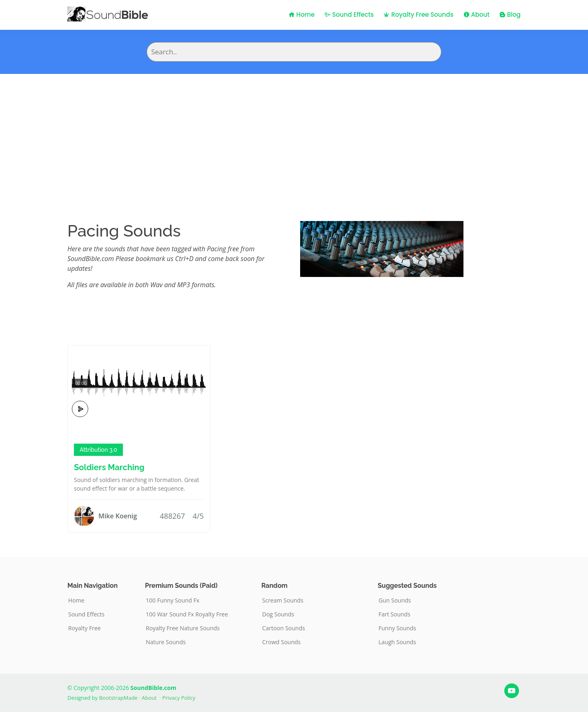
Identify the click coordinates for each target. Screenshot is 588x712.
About (477, 15)
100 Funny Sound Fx (173, 600)
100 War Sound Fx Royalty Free (187, 614)
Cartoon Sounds (284, 628)
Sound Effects (349, 15)
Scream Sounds (283, 600)
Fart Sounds (394, 614)
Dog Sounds (278, 614)
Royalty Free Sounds (418, 15)
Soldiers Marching (109, 467)
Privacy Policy (179, 698)
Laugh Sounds (397, 642)
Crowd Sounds (282, 642)
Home (302, 15)
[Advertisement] (294, 135)
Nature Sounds (166, 642)
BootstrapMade (118, 698)
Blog (510, 15)
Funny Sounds (397, 628)
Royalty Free (85, 628)
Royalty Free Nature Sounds (183, 628)
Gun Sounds (395, 600)
